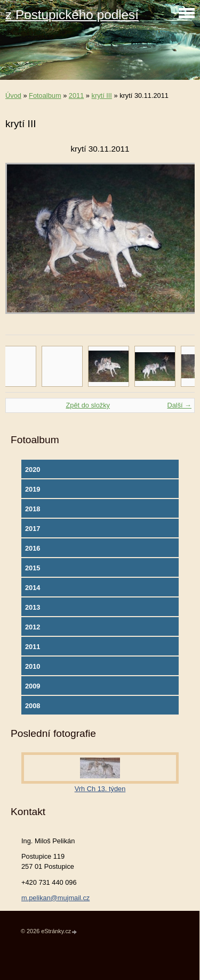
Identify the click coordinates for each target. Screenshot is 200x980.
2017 (33, 529)
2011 (76, 95)
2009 (33, 686)
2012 (33, 627)
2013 (33, 607)
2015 (33, 568)
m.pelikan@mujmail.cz (55, 898)
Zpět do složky (88, 405)
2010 (33, 666)
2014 (33, 588)
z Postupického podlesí (72, 15)
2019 (33, 489)
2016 (33, 548)
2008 (33, 706)
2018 (33, 509)
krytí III (102, 95)
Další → (179, 405)
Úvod (13, 95)
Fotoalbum (45, 95)
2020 (33, 470)
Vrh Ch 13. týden (100, 789)
